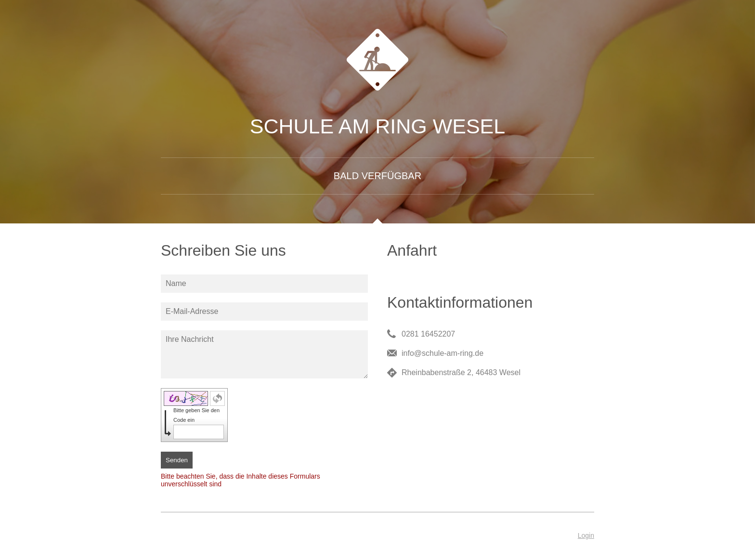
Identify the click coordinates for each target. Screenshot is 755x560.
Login (586, 535)
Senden (177, 460)
